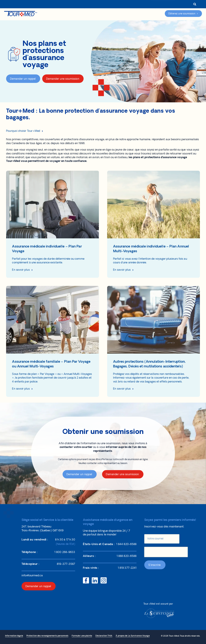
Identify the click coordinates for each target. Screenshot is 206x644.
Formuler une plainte (82, 636)
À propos (97, 5)
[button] (195, 4)
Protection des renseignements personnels (47, 636)
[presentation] (166, 552)
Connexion (142, 5)
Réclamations (126, 14)
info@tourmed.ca (32, 576)
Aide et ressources (103, 14)
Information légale (14, 636)
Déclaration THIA (104, 636)
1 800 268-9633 (164, 4)
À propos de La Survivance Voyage (133, 636)
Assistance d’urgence (150, 14)
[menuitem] (183, 5)
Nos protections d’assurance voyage (68, 14)
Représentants (118, 5)
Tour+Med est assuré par (158, 604)
